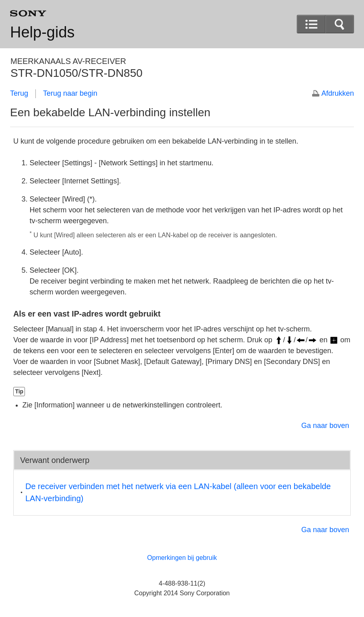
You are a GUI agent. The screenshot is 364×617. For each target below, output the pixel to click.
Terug (19, 93)
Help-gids (42, 32)
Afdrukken (338, 93)
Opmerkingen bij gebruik (182, 558)
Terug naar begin (70, 93)
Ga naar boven (325, 426)
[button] (339, 24)
